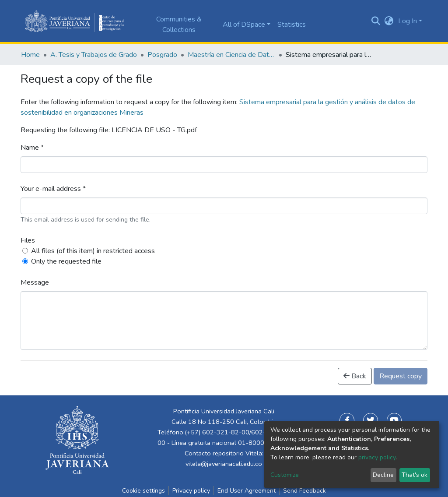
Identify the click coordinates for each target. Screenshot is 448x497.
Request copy (401, 376)
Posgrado (162, 55)
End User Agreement (247, 491)
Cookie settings (143, 491)
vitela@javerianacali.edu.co (224, 464)
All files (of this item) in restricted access (93, 251)
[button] (389, 21)
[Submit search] (376, 21)
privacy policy (377, 457)
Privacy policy (191, 491)
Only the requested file (66, 261)
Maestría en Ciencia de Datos (231, 55)
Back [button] (355, 376)
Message (35, 282)
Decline (383, 475)
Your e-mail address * (53, 189)
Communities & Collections (179, 25)
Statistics (292, 25)
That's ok (415, 475)
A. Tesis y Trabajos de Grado (94, 55)
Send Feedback (304, 491)
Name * (32, 148)
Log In (408, 21)
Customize (285, 475)
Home (30, 55)
